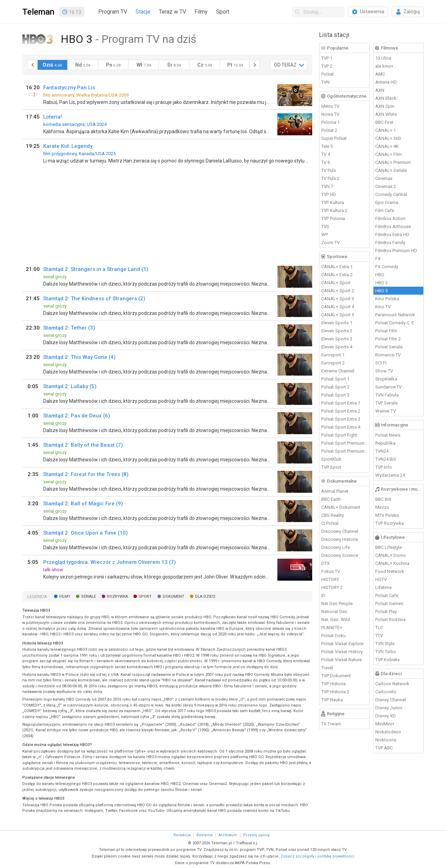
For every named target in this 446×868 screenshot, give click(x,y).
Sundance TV (389, 387)
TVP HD (329, 194)
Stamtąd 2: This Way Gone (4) (79, 357)
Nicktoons (386, 740)
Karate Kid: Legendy (68, 146)
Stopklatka (386, 379)
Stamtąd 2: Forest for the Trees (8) (86, 474)
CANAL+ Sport (336, 283)
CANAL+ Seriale (391, 170)
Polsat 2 (329, 130)
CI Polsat (330, 523)
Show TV (384, 371)
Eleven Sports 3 (337, 339)
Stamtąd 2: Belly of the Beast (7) (83, 445)
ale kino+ (384, 66)
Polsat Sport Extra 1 (341, 403)
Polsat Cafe (387, 595)
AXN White (386, 114)
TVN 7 (327, 186)
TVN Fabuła (387, 395)
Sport (223, 12)
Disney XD (386, 716)
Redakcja (182, 835)
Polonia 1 (330, 122)
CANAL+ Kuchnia (392, 563)
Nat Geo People (337, 603)
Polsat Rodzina (390, 620)
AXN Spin (385, 106)
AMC (380, 74)
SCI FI (381, 363)
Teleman (38, 12)
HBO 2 (382, 283)
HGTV (381, 579)
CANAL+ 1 (386, 130)
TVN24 (382, 451)
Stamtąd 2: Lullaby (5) (70, 386)
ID (323, 595)
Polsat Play (386, 612)
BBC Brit (383, 499)
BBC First (384, 122)
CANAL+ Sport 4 (338, 307)
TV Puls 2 (330, 178)
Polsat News (388, 435)
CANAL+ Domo (391, 555)
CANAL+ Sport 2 (338, 291)
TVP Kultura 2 (334, 210)
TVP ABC (384, 748)
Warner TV (386, 411)
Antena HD (386, 82)
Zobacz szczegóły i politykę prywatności (317, 856)
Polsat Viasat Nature (341, 660)
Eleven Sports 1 (337, 323)
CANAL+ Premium (393, 162)
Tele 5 (327, 146)
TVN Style (385, 644)
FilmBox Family (390, 243)
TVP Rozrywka (390, 523)
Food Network (390, 571)
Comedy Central (391, 194)
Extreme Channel (338, 371)
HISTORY (330, 579)
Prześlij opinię (256, 835)
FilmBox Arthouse (393, 227)
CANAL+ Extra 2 (337, 275)
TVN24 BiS (386, 459)
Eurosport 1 (333, 355)
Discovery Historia (340, 539)
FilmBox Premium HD (396, 251)
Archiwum (228, 835)
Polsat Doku (333, 636)
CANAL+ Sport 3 (338, 299)
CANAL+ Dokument (341, 507)
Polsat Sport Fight (339, 435)
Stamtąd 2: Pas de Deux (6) (77, 416)
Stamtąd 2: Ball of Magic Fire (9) (83, 504)
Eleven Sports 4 (337, 347)
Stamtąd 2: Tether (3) (69, 328)
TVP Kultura (333, 202)
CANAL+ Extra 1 (337, 267)
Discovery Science (340, 555)
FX (378, 259)
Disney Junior (389, 708)
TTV (379, 636)
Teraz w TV (172, 12)
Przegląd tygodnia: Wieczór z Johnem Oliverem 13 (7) (110, 562)
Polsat (328, 74)
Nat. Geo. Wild (336, 620)
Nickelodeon (388, 732)
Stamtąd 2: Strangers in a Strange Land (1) (96, 269)
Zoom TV (330, 243)
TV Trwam (331, 724)
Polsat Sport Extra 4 (341, 427)
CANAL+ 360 (388, 138)
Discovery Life (336, 547)
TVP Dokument (336, 676)
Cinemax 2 (386, 186)
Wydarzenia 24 (390, 475)
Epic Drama (387, 202)
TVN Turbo (386, 652)
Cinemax (384, 178)
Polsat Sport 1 (335, 379)
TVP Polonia (333, 218)
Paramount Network (395, 315)
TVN (325, 82)
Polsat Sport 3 (335, 395)
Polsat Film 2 (388, 339)
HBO (380, 275)
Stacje (143, 12)
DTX (325, 563)
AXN (380, 90)
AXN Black (386, 98)
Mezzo (382, 507)
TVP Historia (333, 684)
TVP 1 (327, 58)
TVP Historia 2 (335, 692)
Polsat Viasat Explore (342, 644)
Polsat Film (386, 331)
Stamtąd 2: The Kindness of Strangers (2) (94, 299)
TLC (379, 628)
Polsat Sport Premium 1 (345, 443)
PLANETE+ (332, 628)
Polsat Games (389, 603)
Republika (385, 443)
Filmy (201, 12)
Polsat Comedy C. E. (395, 323)
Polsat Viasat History (342, 652)
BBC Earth (331, 499)
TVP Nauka (332, 700)
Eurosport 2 (333, 363)
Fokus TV (331, 571)
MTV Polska (387, 515)
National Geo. (335, 612)
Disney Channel (391, 700)
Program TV (113, 12)
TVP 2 (327, 66)
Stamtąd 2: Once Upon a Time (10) (86, 533)
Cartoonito (386, 692)
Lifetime (383, 587)
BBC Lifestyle (389, 547)
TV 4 (326, 154)
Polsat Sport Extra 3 (341, 419)
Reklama (205, 835)
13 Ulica (383, 58)
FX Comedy (387, 267)
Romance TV (388, 355)
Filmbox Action (390, 218)
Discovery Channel (340, 531)
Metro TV (330, 106)
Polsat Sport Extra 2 (341, 411)
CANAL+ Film (389, 154)
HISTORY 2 (332, 587)
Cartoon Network (392, 684)
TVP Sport (331, 467)
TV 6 (326, 162)
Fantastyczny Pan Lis (69, 88)
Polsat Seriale (389, 347)
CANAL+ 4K (387, 146)
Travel (327, 668)
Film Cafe (385, 210)
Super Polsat (334, 138)
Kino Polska (387, 299)
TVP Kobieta (387, 660)
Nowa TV (330, 114)
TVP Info (384, 467)
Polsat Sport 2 (335, 387)
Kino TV (383, 307)
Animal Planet (335, 491)
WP (325, 235)
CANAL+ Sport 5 (338, 315)
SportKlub (331, 459)
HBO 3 (382, 291)
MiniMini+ (385, 724)
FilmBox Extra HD (392, 235)
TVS (325, 227)
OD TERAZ (285, 65)
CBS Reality (333, 515)
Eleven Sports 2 (337, 331)
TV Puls (329, 170)
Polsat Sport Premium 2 (345, 451)
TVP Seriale (386, 403)
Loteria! (53, 117)
